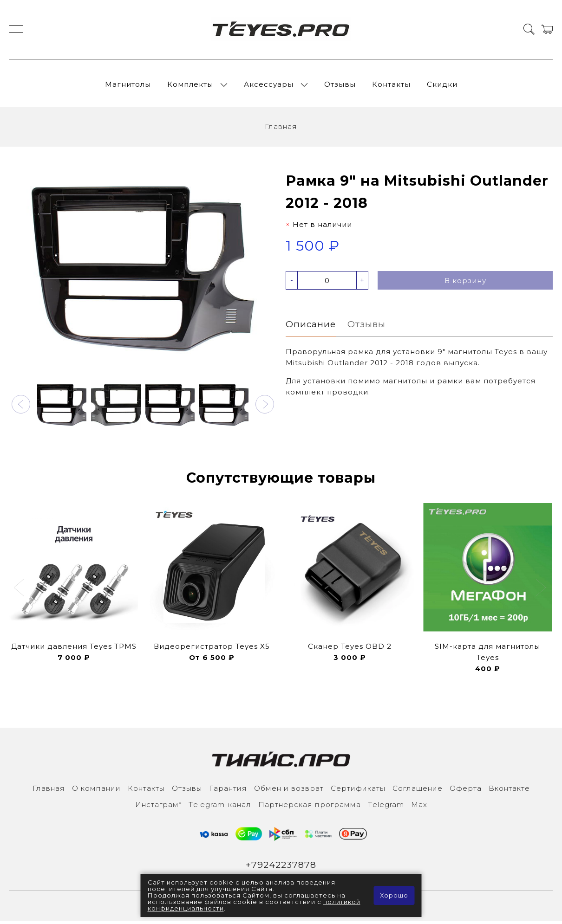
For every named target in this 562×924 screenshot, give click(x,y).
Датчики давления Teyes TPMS (74, 649)
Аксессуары (269, 86)
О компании (96, 791)
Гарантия (228, 791)
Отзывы (340, 86)
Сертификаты (358, 791)
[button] (21, 407)
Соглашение (418, 791)
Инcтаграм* (158, 807)
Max (419, 807)
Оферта (466, 791)
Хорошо (394, 896)
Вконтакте (509, 791)
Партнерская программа (310, 807)
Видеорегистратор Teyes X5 (212, 649)
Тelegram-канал (220, 807)
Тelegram (386, 807)
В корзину (465, 283)
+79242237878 (281, 867)
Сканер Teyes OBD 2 (350, 649)
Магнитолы (128, 86)
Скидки (442, 86)
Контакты (391, 86)
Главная (281, 129)
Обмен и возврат (289, 791)
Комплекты (190, 86)
